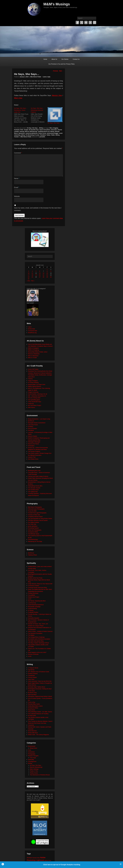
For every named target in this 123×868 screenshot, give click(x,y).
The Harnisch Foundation (35, 633)
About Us (54, 59)
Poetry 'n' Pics (34, 771)
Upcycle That (32, 457)
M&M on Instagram (33, 348)
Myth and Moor (32, 695)
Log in (30, 327)
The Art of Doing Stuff (34, 398)
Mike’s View (18, 98)
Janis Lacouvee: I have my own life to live (40, 681)
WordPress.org (32, 333)
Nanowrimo (22, 133)
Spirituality (31, 760)
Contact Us (76, 59)
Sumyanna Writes (33, 532)
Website (17, 196)
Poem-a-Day (32, 702)
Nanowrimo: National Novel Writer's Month (40, 696)
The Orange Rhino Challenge (36, 637)
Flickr (86, 23)
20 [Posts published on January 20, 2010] (40, 275)
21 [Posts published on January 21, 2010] (43, 275)
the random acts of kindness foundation (39, 639)
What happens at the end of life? (37, 652)
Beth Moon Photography (35, 507)
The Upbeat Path (33, 492)
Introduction (31, 752)
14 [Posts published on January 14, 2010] (43, 273)
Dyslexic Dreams (33, 674)
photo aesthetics (33, 526)
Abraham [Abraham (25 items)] (29, 858)
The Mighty (31, 635)
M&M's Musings (57, 4)
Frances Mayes (32, 677)
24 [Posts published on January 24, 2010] (29, 277)
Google (26, 130)
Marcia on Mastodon (34, 354)
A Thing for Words (33, 668)
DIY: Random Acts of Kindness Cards (39, 672)
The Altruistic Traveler (34, 488)
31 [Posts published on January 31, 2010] (29, 279)
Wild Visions (32, 407)
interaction (54, 130)
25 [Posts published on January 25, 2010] (32, 277)
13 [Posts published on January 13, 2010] (40, 273)
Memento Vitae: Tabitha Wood (37, 687)
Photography (32, 754)
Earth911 (31, 427)
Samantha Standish (34, 618)
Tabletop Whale (32, 555)
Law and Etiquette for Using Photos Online (40, 519)
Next (61, 71)
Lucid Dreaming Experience (36, 605)
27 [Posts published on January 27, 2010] (40, 277)
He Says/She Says (34, 130)
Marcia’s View (57, 95)
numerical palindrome (32, 133)
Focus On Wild (32, 511)
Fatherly (30, 379)
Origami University (33, 392)
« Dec (28, 281)
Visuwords (31, 725)
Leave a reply (47, 77)
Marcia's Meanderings (31, 132)
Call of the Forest (33, 425)
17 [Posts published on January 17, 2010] (29, 275)
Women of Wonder (33, 654)
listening (22, 132)
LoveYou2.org (32, 603)
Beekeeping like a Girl (34, 471)
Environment (32, 746)
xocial (30, 656)
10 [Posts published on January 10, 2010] (29, 273)
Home (45, 59)
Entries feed (31, 329)
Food (30, 750)
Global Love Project (34, 597)
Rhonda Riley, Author (34, 704)
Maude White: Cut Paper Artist (37, 384)
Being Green (34, 748)
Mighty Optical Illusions (35, 386)
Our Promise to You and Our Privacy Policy (62, 64)
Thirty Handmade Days (35, 402)
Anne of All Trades (33, 369)
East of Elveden (33, 429)
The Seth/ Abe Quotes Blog (36, 641)
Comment (18, 153)
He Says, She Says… (54, 123)
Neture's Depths (33, 436)
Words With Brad (33, 733)
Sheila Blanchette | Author (35, 706)
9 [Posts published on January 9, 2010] (51, 271)
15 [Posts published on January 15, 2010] (47, 273)
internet (60, 130)
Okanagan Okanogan (34, 442)
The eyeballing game (34, 400)
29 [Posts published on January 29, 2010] (47, 277)
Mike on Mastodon (33, 356)
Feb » (33, 281)
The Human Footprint (34, 451)
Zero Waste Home (33, 459)
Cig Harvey (31, 670)
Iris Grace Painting (33, 383)
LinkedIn (16, 132)
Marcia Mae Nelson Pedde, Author (38, 352)
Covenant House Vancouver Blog (37, 588)
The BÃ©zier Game (34, 534)
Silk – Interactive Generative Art (37, 396)
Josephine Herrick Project (35, 517)
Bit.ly (51, 128)
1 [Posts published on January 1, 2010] (47, 269)
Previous (55, 71)
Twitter (82, 23)
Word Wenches (32, 731)
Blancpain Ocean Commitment (37, 423)
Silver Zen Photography (35, 530)
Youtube (16, 137)
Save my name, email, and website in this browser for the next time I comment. (38, 209)
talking (23, 135)
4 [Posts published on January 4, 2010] (32, 271)
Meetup (52, 132)
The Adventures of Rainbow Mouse (40, 775)
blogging (56, 128)
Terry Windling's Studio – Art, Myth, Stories (40, 712)
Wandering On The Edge (35, 541)
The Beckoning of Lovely (32, 135)
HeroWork (31, 430)
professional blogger (53, 133)
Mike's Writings (34, 769)
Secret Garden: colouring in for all (38, 394)
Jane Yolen (31, 679)
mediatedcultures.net (44, 132)
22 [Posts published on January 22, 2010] (47, 275)
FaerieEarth (31, 675)
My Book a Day (32, 693)
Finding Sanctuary (33, 593)
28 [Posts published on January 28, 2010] (43, 277)
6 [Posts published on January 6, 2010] (40, 271)
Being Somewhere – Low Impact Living (39, 419)
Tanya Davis (32, 710)
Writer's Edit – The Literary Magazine (38, 735)
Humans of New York (34, 515)
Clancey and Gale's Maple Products (38, 476)
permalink (42, 137)
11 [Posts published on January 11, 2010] (32, 273)
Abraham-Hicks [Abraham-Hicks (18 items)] (36, 858)
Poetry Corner (42, 133)
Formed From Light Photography (37, 513)
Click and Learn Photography (36, 509)
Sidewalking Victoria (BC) (35, 486)
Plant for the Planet (33, 444)
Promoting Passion (33, 528)
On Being (31, 610)
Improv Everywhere (45, 130)
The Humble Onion (33, 490)
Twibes (48, 135)
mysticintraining (32, 608)
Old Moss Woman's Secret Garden (38, 520)
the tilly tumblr (32, 716)
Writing (41, 128)
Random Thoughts (33, 756)
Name (17, 178)
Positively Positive (33, 612)
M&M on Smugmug (33, 350)
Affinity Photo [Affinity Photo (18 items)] (48, 860)
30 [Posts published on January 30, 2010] (51, 277)
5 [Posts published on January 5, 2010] (36, 271)
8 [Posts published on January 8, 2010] (47, 271)
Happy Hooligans (33, 381)
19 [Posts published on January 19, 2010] (36, 275)
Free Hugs (33, 758)
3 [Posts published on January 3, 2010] (29, 271)
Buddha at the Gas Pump (35, 578)
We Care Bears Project (35, 405)
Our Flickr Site (32, 524)
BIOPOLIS (31, 421)
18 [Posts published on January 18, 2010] (32, 275)
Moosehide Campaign (34, 607)
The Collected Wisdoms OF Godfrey (38, 714)
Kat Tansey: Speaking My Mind (37, 601)
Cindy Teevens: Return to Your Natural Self (40, 584)
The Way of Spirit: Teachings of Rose (38, 643)
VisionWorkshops (33, 539)
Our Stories (65, 59)
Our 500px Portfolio (34, 522)
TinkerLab (31, 404)
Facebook (77, 23)
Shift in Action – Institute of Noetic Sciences (40, 631)
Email (17, 187)
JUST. (30, 599)
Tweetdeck (43, 135)
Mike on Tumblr (32, 358)
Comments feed (33, 331)
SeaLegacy (31, 446)
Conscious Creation (34, 586)
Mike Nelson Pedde (36, 77)
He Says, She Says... (33, 128)
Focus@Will (31, 595)
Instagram (95, 23)
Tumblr (90, 23)
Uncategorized (32, 761)
